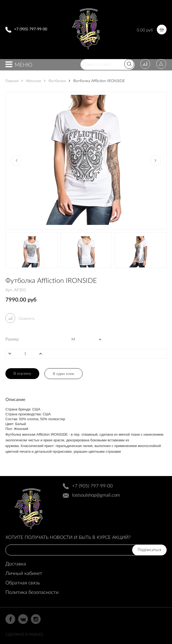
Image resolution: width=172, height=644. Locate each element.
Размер (12, 339)
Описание (15, 400)
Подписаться (149, 550)
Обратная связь (23, 583)
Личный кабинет (24, 574)
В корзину (22, 374)
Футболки (55, 81)
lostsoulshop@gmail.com (96, 495)
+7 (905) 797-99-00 (31, 29)
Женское (31, 81)
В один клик (64, 374)
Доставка (16, 564)
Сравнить (20, 319)
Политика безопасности (32, 593)
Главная (12, 81)
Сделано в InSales (24, 635)
